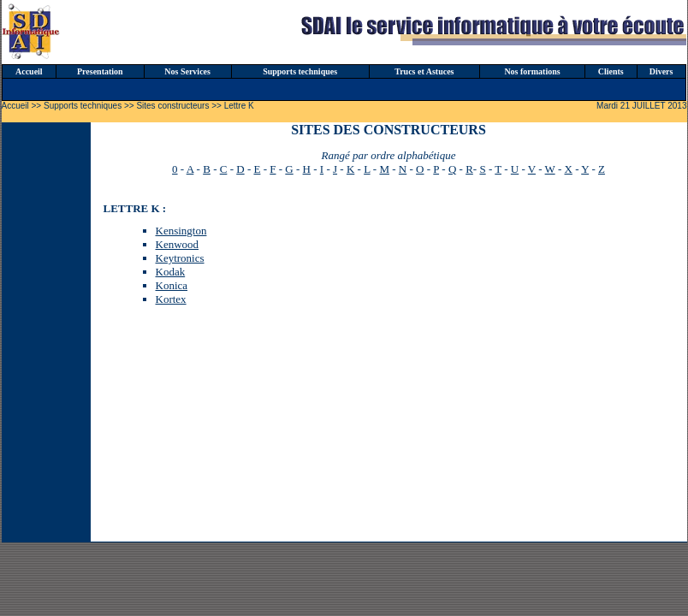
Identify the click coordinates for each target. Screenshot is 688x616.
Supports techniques (300, 71)
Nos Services (187, 71)
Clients (611, 71)
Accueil (29, 71)
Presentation (100, 71)
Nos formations (532, 71)
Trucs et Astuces (424, 71)
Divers (661, 71)
